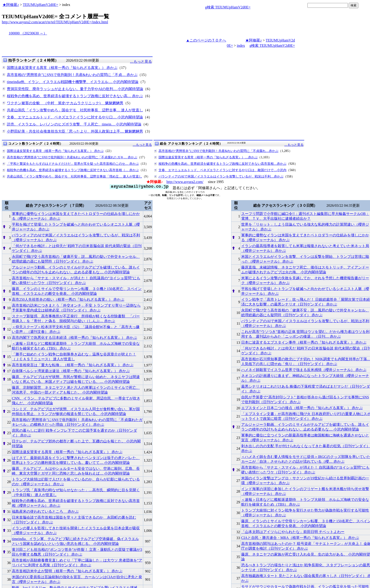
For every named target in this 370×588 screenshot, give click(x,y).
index (241, 46)
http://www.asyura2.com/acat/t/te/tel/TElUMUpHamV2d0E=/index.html (55, 22)
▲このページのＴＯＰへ (206, 40)
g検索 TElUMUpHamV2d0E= (228, 7)
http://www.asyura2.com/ (185, 182)
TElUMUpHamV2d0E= (41, 5)
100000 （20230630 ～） (28, 33)
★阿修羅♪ (11, 5)
